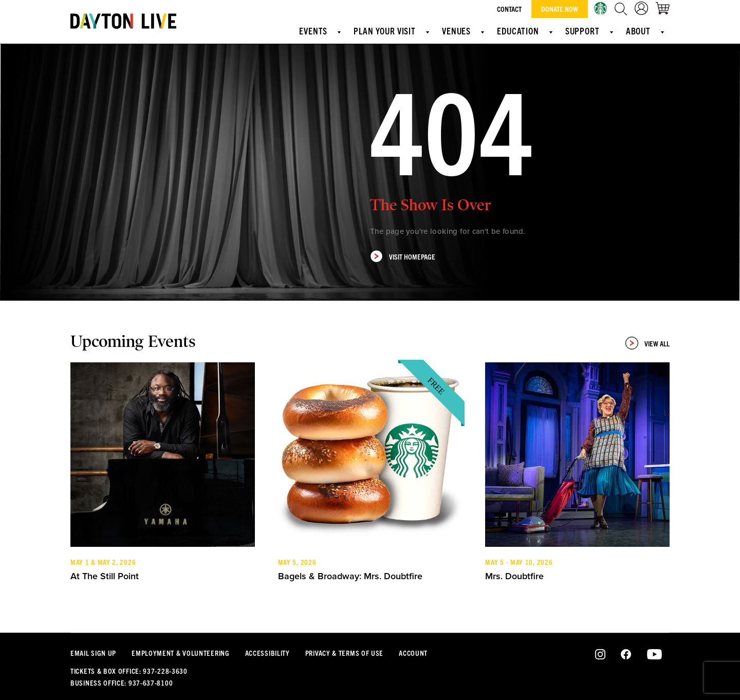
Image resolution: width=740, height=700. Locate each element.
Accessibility (267, 653)
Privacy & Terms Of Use (344, 653)
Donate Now (560, 9)
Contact (509, 9)
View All (647, 343)
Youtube (654, 655)
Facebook (626, 655)
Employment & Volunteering (181, 653)
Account (413, 653)
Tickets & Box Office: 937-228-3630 (129, 671)
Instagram (600, 655)
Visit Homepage (403, 256)
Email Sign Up (93, 653)
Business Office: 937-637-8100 (122, 683)
